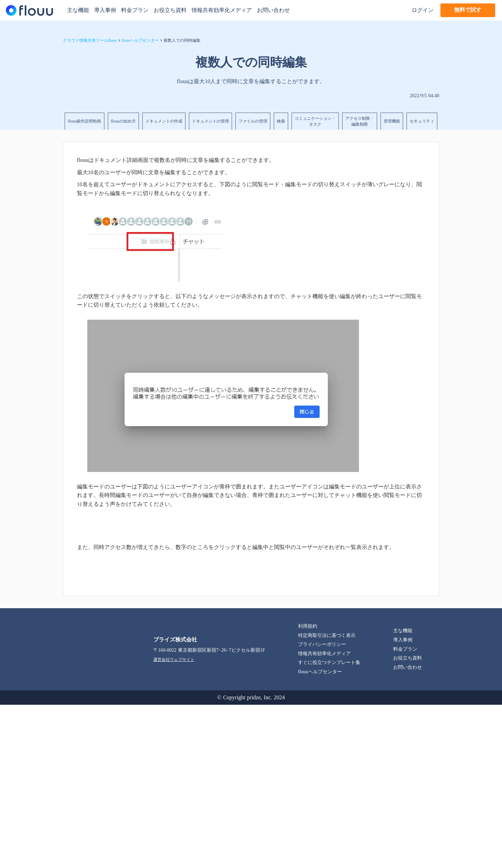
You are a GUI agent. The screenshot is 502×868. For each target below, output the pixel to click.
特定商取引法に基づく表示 (327, 635)
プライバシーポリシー (322, 644)
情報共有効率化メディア (222, 10)
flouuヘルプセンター (140, 40)
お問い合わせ (273, 10)
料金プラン (135, 10)
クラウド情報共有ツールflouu (90, 40)
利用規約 (308, 626)
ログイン (423, 10)
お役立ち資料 (170, 10)
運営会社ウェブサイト (174, 660)
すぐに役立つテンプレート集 (329, 662)
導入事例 (105, 10)
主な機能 (78, 10)
